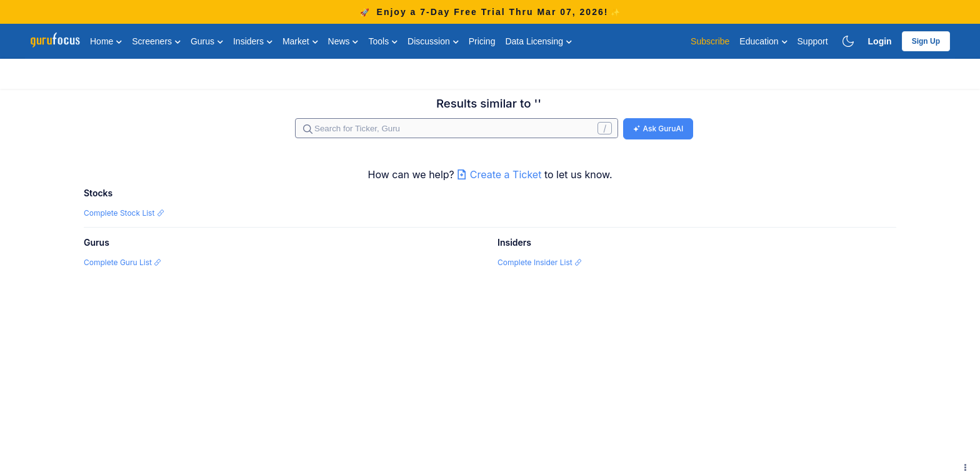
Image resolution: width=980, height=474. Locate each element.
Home (106, 41)
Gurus (207, 41)
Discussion (433, 41)
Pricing (482, 41)
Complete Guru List (122, 262)
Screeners (156, 41)
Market (300, 41)
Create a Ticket (501, 174)
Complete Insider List (540, 262)
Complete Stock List (124, 213)
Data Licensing (538, 41)
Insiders (253, 41)
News (343, 41)
